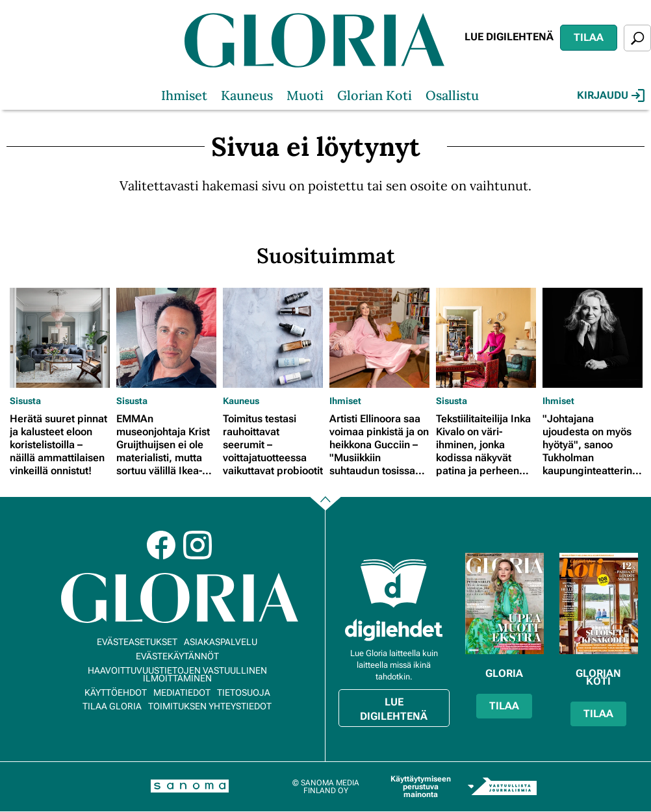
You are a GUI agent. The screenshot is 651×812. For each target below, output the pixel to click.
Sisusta (25, 401)
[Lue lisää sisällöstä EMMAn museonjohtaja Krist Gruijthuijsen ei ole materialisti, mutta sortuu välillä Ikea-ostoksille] (166, 338)
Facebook (161, 545)
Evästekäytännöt (177, 656)
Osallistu (452, 95)
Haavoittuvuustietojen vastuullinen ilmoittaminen (177, 674)
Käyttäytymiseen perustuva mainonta (421, 787)
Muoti (305, 95)
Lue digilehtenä (509, 37)
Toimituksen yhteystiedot (210, 706)
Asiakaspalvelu (221, 642)
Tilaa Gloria (112, 706)
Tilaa (589, 37)
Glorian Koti (375, 95)
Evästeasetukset (137, 642)
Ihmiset (184, 95)
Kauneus (247, 95)
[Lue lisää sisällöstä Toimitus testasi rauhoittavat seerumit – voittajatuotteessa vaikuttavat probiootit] (273, 338)
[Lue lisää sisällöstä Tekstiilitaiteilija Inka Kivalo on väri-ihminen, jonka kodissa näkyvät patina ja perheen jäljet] (486, 338)
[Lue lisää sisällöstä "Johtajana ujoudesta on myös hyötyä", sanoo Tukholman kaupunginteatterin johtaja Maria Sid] (593, 338)
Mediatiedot (182, 692)
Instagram (198, 545)
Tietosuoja (244, 692)
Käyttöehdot (116, 692)
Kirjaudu (611, 95)
